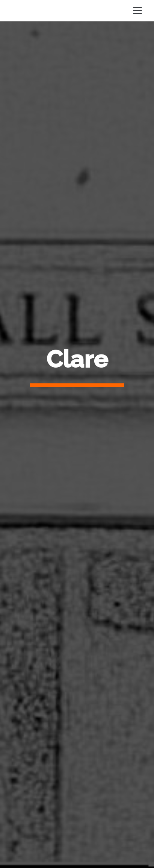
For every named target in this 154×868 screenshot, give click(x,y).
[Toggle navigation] (137, 11)
